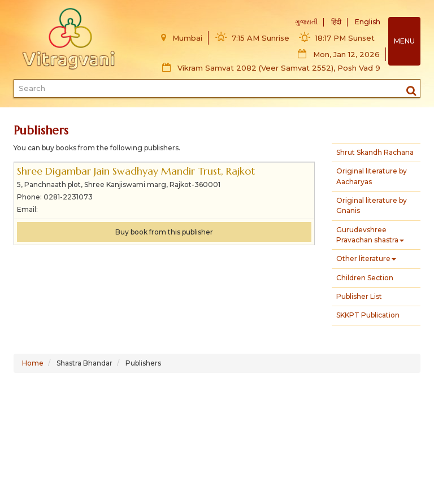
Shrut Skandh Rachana (375, 152)
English (368, 22)
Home (33, 363)
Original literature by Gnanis (372, 205)
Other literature (366, 258)
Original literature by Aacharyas (372, 176)
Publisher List (359, 296)
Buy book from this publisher (164, 232)
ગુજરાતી (306, 22)
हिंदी (336, 22)
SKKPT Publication (368, 315)
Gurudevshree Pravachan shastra (370, 235)
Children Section (365, 278)
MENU (404, 41)
